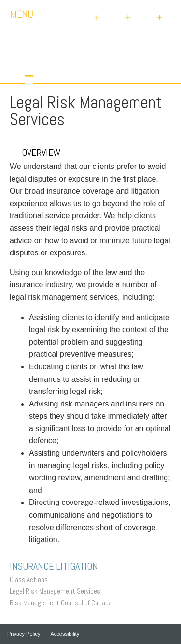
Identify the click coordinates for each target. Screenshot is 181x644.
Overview (35, 153)
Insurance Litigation (56, 566)
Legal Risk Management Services (57, 591)
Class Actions (31, 580)
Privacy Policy (24, 634)
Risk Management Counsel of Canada (63, 603)
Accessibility (65, 634)
